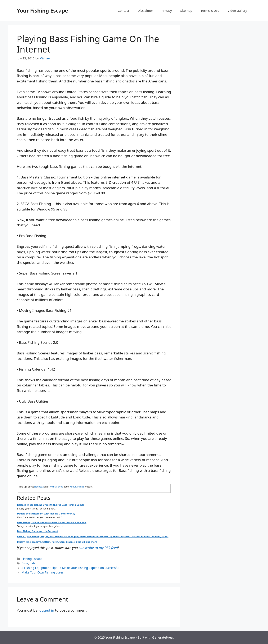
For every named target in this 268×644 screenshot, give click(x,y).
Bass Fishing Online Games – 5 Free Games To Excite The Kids (52, 522)
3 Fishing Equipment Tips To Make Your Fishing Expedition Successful (70, 568)
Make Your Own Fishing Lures (43, 572)
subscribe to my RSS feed (98, 548)
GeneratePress (163, 637)
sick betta (39, 487)
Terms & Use (210, 10)
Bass (25, 563)
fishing (35, 563)
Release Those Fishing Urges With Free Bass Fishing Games (51, 505)
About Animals (77, 487)
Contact (124, 10)
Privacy (167, 10)
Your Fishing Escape (42, 10)
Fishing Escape (32, 559)
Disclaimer (145, 10)
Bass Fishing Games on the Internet (38, 531)
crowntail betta (56, 487)
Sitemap (186, 10)
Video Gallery (237, 10)
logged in (46, 610)
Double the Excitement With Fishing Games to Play (46, 514)
